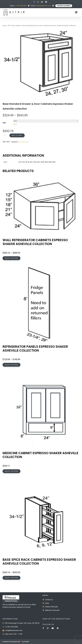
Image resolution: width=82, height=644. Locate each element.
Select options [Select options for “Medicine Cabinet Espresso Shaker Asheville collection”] (11, 471)
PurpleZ (27, 642)
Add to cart (17, 135)
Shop (47, 603)
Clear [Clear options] (15, 124)
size (4, 123)
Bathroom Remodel (52, 610)
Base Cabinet (16, 26)
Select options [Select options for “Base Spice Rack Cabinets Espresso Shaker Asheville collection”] (11, 578)
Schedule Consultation (64, 6)
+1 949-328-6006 (21, 6)
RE (9, 26)
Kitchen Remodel (52, 607)
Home (5, 26)
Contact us (49, 600)
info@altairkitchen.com (43, 6)
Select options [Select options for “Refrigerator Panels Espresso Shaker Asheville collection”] (11, 365)
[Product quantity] (5, 135)
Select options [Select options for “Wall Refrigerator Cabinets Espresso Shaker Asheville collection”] (11, 258)
